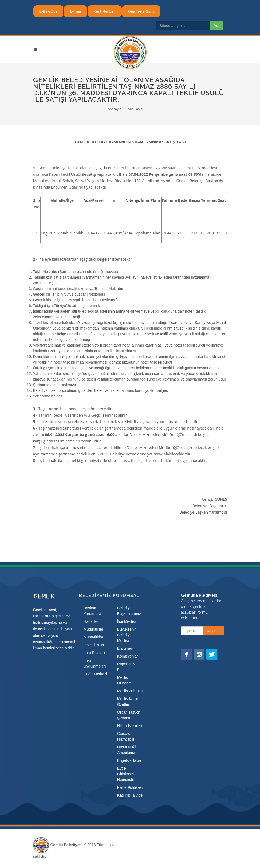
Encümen (125, 648)
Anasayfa (115, 109)
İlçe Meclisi (126, 621)
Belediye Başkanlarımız (129, 611)
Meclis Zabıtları (130, 691)
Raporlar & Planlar (126, 667)
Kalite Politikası (130, 787)
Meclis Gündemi (125, 680)
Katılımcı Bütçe (130, 795)
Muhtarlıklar (93, 637)
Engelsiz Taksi (129, 760)
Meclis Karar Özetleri (128, 702)
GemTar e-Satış (141, 11)
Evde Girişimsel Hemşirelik (126, 774)
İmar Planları (94, 653)
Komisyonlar (128, 656)
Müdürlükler (93, 629)
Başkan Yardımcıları (93, 611)
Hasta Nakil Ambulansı (127, 750)
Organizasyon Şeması (129, 715)
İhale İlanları (135, 109)
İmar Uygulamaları (95, 663)
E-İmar (75, 11)
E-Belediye (48, 11)
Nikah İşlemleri (130, 726)
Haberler (91, 621)
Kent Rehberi (105, 11)
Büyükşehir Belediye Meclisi (126, 635)
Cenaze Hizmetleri (126, 736)
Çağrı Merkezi (95, 674)
